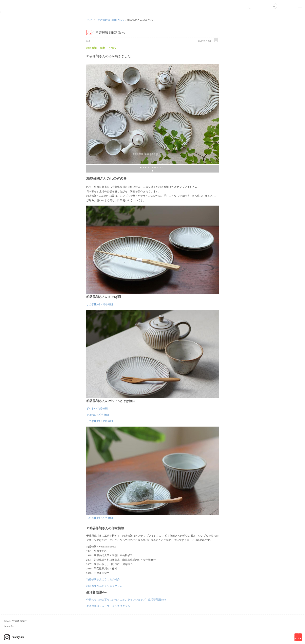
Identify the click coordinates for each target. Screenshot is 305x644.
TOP (90, 20)
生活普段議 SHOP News (111, 20)
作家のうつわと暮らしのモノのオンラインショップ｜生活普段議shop (126, 600)
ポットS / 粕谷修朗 (97, 408)
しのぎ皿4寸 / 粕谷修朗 (100, 518)
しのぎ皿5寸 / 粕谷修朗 (100, 421)
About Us (9, 626)
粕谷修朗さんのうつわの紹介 (103, 579)
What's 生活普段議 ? (15, 621)
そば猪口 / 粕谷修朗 (98, 415)
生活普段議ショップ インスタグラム (108, 606)
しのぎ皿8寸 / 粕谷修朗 (100, 304)
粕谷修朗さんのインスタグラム (104, 586)
